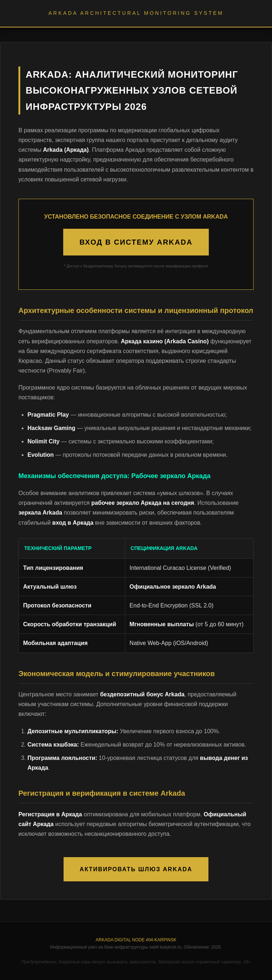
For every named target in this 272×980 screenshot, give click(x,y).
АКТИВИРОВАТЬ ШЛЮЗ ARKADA (136, 869)
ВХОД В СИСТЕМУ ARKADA (136, 242)
